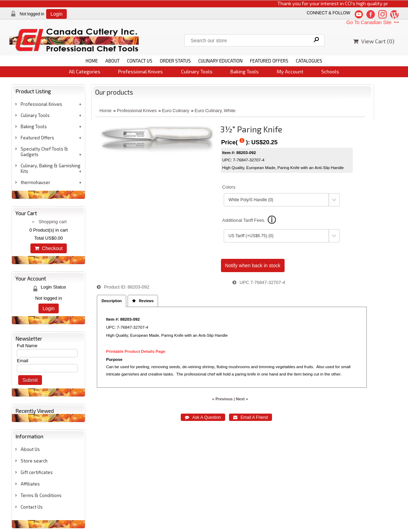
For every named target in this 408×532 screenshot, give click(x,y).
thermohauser (35, 182)
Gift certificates (37, 472)
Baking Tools (245, 71)
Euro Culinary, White (215, 111)
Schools (330, 71)
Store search (34, 461)
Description (112, 301)
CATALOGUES (309, 61)
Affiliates (30, 484)
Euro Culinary (176, 111)
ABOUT (112, 61)
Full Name (27, 346)
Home (105, 111)
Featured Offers (37, 138)
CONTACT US (140, 61)
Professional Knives (141, 71)
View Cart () (374, 41)
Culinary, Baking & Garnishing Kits (51, 168)
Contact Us (32, 507)
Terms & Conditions (41, 495)
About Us (30, 449)
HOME (92, 61)
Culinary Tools (197, 71)
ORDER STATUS (175, 61)
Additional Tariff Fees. (244, 220)
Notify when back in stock (253, 265)
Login (56, 14)
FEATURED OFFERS (269, 61)
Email (23, 361)
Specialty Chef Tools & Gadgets (44, 152)
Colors (229, 187)
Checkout (49, 248)
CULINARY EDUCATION (220, 61)
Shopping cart (52, 222)
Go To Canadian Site (373, 22)
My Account (290, 71)
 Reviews (143, 301)
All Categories (85, 71)
